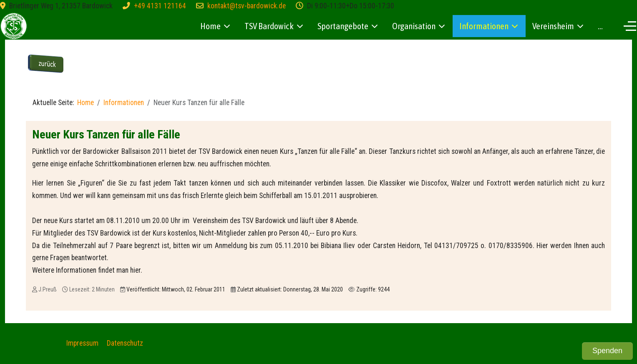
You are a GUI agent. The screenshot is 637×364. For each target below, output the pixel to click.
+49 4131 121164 (160, 6)
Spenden (607, 351)
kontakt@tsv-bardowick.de (247, 6)
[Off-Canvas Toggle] (630, 26)
